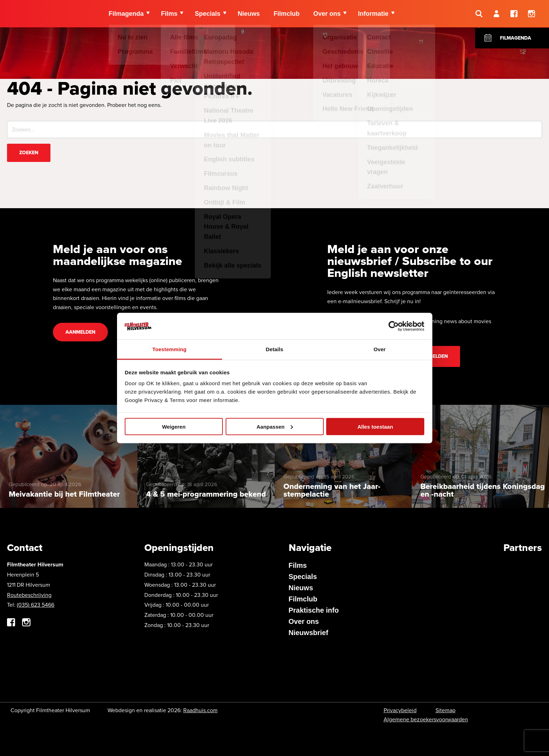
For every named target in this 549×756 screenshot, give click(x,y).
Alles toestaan (375, 426)
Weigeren (174, 426)
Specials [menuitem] (208, 14)
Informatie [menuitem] (374, 14)
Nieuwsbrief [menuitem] (308, 633)
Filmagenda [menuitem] (126, 14)
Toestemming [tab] (170, 349)
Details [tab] (275, 349)
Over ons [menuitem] (328, 14)
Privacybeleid (400, 710)
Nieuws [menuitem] (249, 14)
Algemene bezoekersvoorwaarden (426, 719)
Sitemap (445, 710)
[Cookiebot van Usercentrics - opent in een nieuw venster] (394, 326)
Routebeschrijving (29, 595)
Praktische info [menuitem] (314, 610)
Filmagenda (516, 38)
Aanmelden (80, 332)
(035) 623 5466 (36, 605)
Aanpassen (275, 426)
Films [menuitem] (169, 14)
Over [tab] (380, 349)
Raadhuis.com (200, 710)
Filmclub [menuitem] (287, 14)
